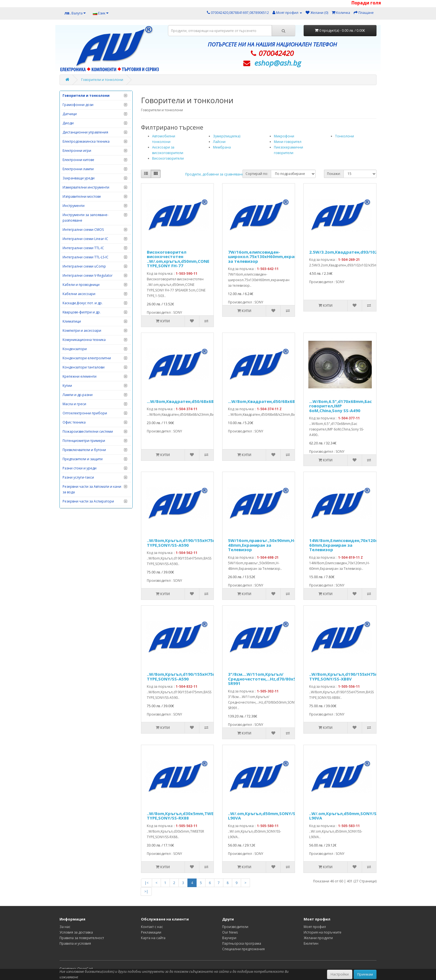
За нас (65, 927)
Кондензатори (75, 349)
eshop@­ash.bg (278, 63)
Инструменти (74, 206)
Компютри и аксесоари (82, 331)
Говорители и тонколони (102, 80)
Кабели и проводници (81, 285)
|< (147, 883)
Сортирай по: (257, 174)
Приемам (365, 974)
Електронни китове (78, 160)
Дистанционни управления (85, 132)
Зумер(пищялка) (227, 136)
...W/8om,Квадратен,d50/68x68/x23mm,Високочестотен (208, 401)
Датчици (70, 114)
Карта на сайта (153, 938)
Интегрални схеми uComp (84, 266)
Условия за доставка (76, 932)
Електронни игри (77, 151)
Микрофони (284, 136)
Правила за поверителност (82, 938)
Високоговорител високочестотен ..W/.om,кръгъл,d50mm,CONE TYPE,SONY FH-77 (178, 259)
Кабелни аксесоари (79, 294)
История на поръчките (323, 932)
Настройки (340, 974)
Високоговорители (168, 158)
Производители (235, 927)
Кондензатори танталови (84, 367)
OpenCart (85, 969)
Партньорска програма (242, 943)
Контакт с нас (152, 927)
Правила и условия (75, 943)
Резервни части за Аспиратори (88, 501)
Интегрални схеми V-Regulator (88, 275)
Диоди (68, 123)
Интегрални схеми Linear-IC (85, 239)
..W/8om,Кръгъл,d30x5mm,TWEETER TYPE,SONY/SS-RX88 (185, 816)
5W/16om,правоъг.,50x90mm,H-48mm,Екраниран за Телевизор (262, 545)
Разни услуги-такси (78, 477)
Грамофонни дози (78, 105)
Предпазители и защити (83, 459)
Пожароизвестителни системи (88, 431)
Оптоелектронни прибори (85, 413)
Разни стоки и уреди (80, 468)
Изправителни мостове (82, 196)
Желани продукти (318, 938)
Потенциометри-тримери (84, 441)
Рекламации (151, 932)
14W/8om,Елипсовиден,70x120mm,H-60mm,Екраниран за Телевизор (349, 545)
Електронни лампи (78, 169)
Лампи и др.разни (78, 395)
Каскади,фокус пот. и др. (83, 303)
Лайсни (219, 142)
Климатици (72, 321)
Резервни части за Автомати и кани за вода (92, 489)
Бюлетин (311, 943)
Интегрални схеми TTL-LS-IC (86, 257)
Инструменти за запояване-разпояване (86, 218)
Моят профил (315, 927)
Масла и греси (74, 404)
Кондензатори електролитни (87, 358)
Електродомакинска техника (86, 141)
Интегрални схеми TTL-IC (83, 248)
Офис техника (74, 422)
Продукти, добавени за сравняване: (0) (217, 174)
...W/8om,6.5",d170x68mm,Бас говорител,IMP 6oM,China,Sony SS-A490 (340, 406)
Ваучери (229, 938)
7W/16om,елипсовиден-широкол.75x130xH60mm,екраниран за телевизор (268, 257)
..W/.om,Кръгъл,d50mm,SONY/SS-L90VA (264, 816)
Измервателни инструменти (86, 187)
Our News (230, 932)
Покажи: (334, 174)
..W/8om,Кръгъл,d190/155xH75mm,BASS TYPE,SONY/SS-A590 (189, 543)
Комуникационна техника (84, 340)
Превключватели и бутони (84, 450)
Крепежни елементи (80, 376)
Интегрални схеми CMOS (83, 230)
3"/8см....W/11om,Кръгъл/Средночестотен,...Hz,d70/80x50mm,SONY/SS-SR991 (278, 679)
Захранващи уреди (79, 178)
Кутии (67, 386)
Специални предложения (243, 949)
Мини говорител (288, 142)
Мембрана (222, 147)
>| (146, 891)
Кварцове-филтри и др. (82, 312)
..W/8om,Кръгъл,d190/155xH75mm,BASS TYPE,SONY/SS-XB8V (352, 676)
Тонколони (345, 136)
